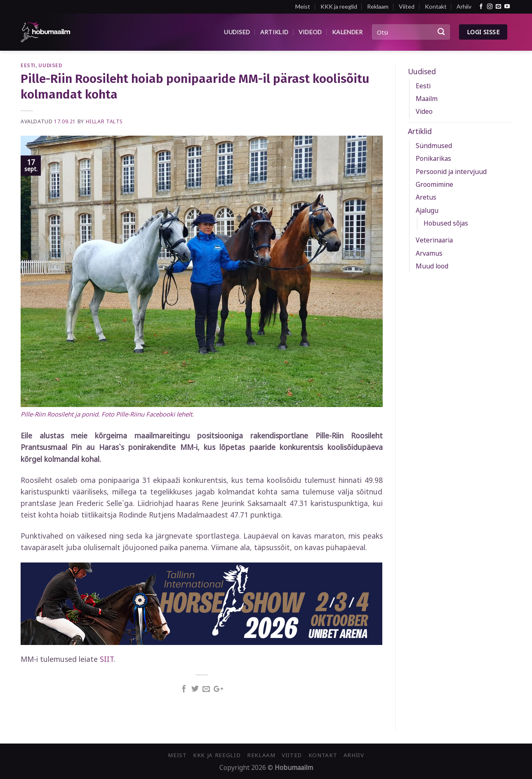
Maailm (427, 99)
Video (424, 111)
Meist (303, 6)
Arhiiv (464, 6)
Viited (407, 6)
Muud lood (432, 266)
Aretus (426, 197)
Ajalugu (427, 210)
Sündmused (434, 146)
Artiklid (274, 32)
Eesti (28, 65)
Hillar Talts (104, 121)
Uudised (237, 32)
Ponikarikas (433, 158)
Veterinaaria (434, 240)
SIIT (107, 659)
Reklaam (378, 6)
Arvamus (429, 253)
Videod (310, 32)
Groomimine (434, 184)
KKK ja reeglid (339, 6)
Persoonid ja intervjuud (451, 172)
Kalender (347, 32)
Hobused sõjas (446, 223)
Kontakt (436, 6)
